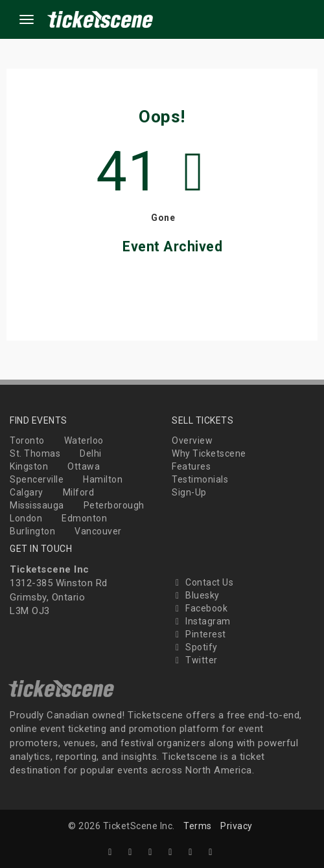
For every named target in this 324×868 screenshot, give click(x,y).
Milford (79, 492)
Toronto (27, 440)
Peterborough (114, 505)
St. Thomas (35, 453)
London (26, 518)
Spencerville (37, 479)
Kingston (29, 466)
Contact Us (202, 582)
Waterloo (84, 440)
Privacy (237, 826)
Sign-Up (189, 492)
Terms (198, 826)
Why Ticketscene (209, 453)
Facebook (200, 608)
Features (191, 466)
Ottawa (84, 466)
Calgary (27, 492)
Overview (192, 440)
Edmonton (84, 518)
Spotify (195, 647)
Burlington (32, 531)
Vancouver (98, 531)
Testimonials (200, 479)
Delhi (91, 453)
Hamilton (103, 479)
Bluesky (196, 595)
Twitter (195, 660)
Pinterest (199, 634)
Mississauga (37, 505)
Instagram (201, 621)
